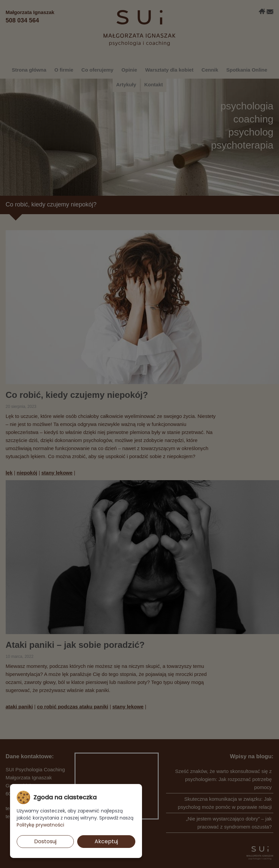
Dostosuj (45, 841)
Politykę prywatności (40, 825)
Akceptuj (106, 841)
